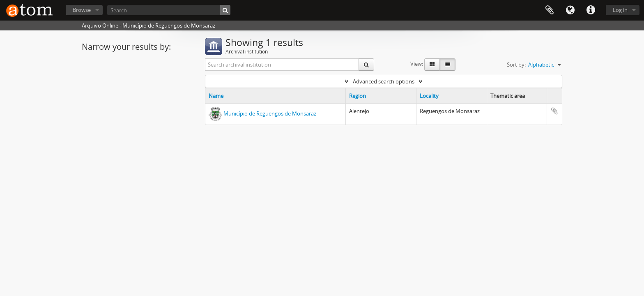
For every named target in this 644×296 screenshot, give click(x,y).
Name (216, 96)
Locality (429, 96)
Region (358, 96)
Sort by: (516, 65)
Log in (620, 10)
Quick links (591, 10)
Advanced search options (384, 81)
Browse (82, 10)
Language (570, 10)
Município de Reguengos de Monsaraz (270, 113)
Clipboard (550, 10)
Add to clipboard (554, 111)
